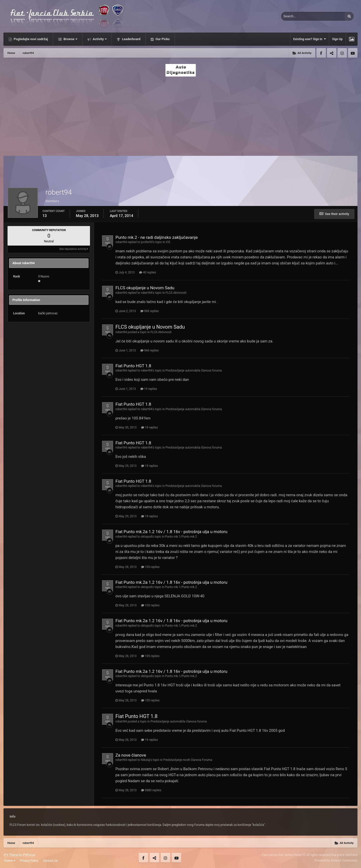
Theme (9, 861)
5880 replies (151, 790)
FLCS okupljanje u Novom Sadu (145, 288)
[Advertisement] (180, 115)
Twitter (332, 53)
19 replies (149, 389)
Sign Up (337, 39)
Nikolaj (146, 760)
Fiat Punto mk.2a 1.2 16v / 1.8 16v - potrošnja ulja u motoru (171, 532)
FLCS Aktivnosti (176, 293)
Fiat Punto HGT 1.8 (133, 366)
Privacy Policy (29, 861)
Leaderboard (131, 39)
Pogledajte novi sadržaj (30, 39)
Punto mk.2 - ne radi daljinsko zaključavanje (156, 237)
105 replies (150, 567)
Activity (99, 39)
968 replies (150, 311)
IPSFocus (29, 855)
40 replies (148, 272)
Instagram (342, 53)
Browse (70, 39)
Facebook (321, 53)
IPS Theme (11, 855)
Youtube (353, 53)
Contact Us (50, 861)
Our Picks (162, 39)
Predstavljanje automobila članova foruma (194, 371)
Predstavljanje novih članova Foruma (188, 760)
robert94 (121, 242)
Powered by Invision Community (336, 860)
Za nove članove (131, 755)
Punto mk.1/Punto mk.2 (181, 537)
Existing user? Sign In (310, 39)
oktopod (146, 537)
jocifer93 (147, 242)
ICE (168, 242)
